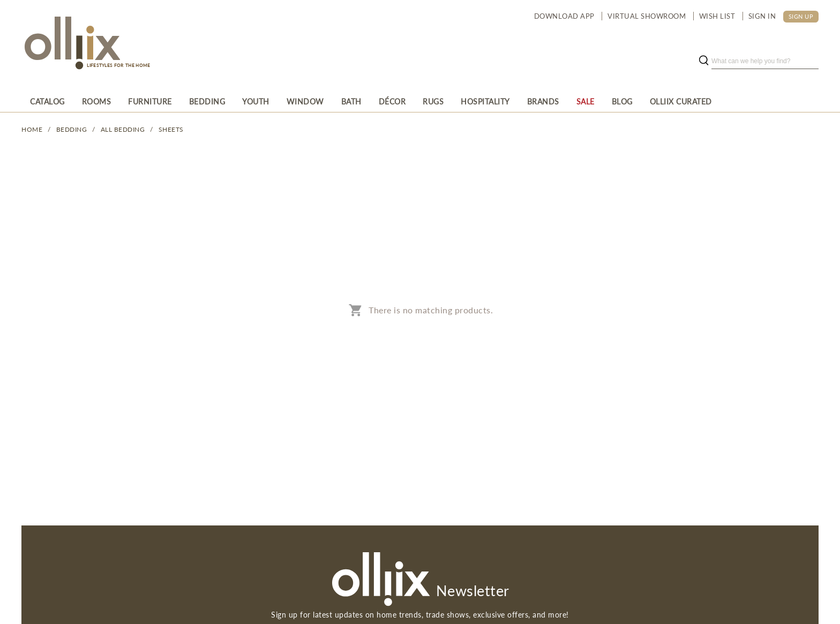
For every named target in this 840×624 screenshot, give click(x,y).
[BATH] (351, 101)
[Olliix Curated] (681, 101)
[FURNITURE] (150, 101)
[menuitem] (47, 101)
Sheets (171, 129)
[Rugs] (433, 101)
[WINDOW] (305, 101)
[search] (765, 61)
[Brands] (543, 101)
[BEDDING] (207, 101)
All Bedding (123, 129)
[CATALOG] (47, 101)
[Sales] (586, 101)
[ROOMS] (97, 101)
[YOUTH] (256, 101)
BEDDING (72, 129)
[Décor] (392, 101)
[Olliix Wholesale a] (71, 44)
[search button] (703, 61)
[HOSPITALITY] (485, 101)
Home (32, 129)
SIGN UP (801, 16)
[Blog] (622, 101)
